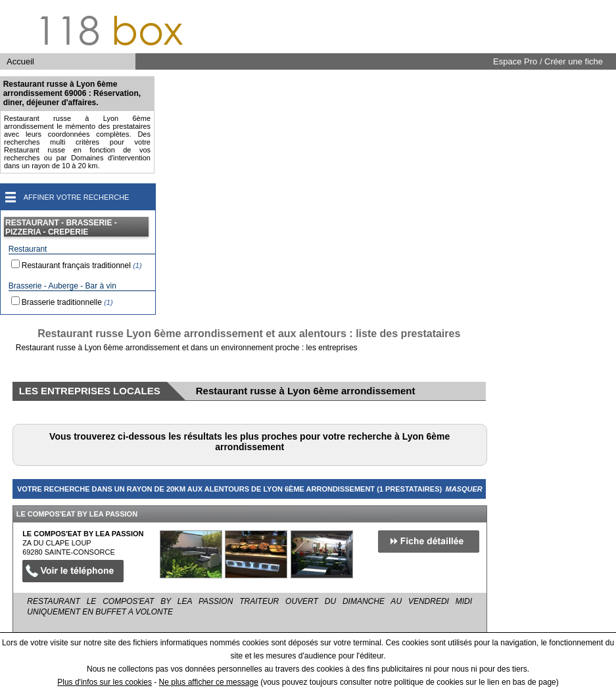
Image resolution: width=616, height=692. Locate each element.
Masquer (463, 489)
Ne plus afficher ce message (209, 682)
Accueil (20, 61)
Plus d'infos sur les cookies (105, 682)
